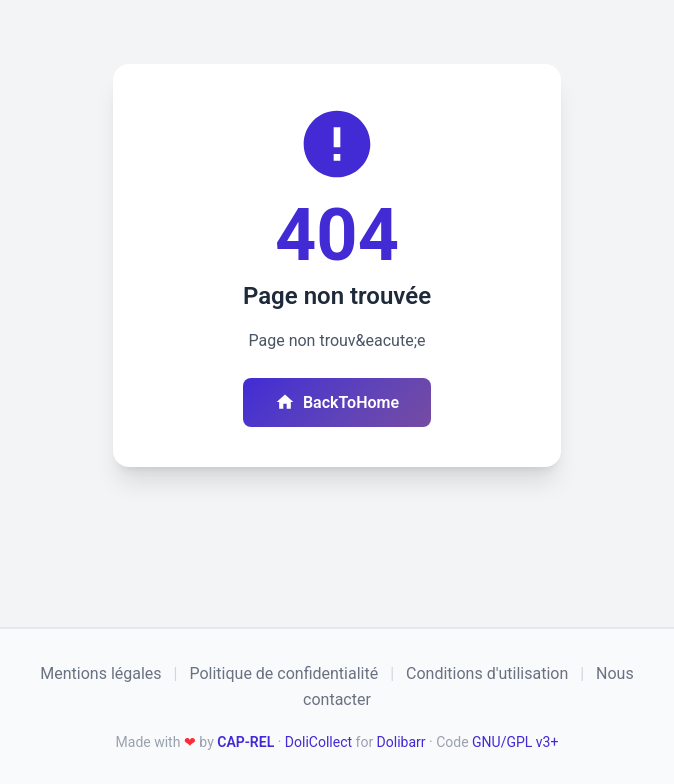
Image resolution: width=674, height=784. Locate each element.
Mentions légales (100, 673)
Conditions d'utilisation (487, 673)
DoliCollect (318, 742)
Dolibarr (401, 742)
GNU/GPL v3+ (515, 742)
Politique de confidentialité (283, 673)
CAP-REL (245, 742)
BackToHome (337, 402)
